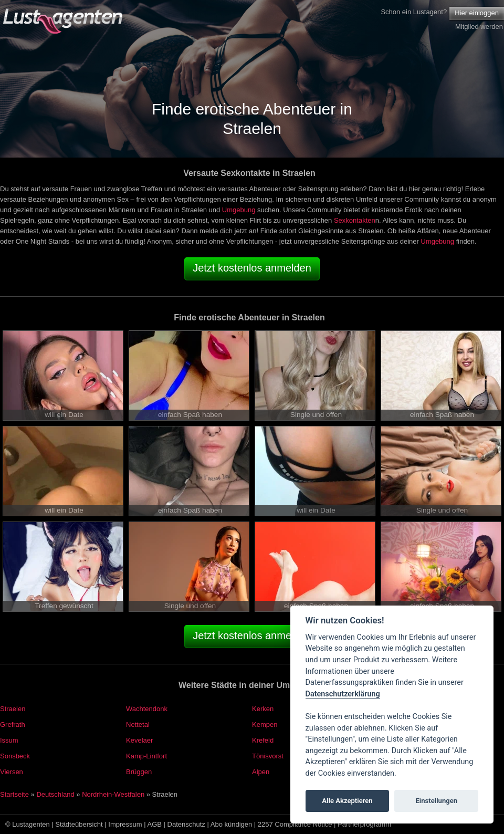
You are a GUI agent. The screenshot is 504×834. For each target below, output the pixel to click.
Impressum (125, 824)
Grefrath (13, 724)
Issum (9, 740)
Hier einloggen (477, 13)
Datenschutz (186, 824)
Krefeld (263, 740)
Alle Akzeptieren (347, 801)
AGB (155, 824)
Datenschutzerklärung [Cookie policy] (343, 694)
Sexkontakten (355, 220)
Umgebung (239, 210)
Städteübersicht (79, 824)
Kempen (265, 724)
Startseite (14, 794)
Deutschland (55, 794)
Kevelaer (139, 740)
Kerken (263, 709)
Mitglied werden (479, 27)
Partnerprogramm (364, 824)
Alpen (261, 772)
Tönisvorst (268, 756)
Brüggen (139, 772)
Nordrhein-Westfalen (113, 794)
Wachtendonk (147, 709)
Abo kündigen (232, 824)
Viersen (12, 772)
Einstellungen (436, 801)
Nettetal (138, 724)
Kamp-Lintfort (146, 756)
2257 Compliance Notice (295, 824)
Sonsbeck (15, 756)
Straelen (13, 709)
